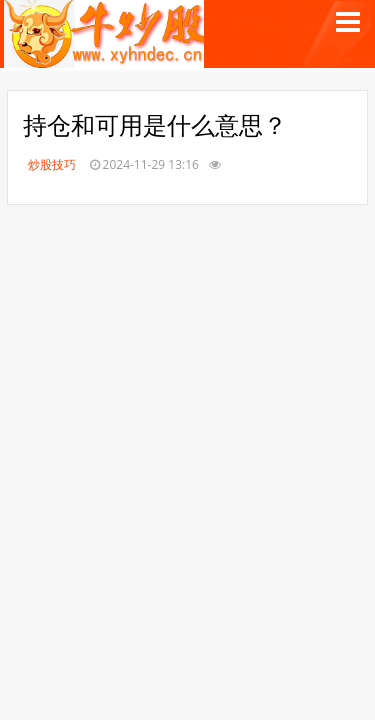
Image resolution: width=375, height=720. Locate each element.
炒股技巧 (52, 164)
